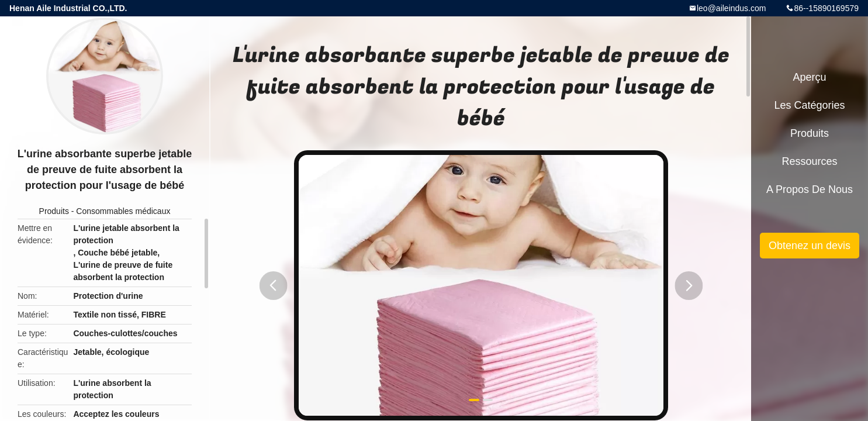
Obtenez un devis (810, 246)
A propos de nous (810, 189)
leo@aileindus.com (732, 8)
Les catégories (809, 105)
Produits (54, 211)
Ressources (809, 161)
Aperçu (809, 77)
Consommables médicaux (123, 211)
